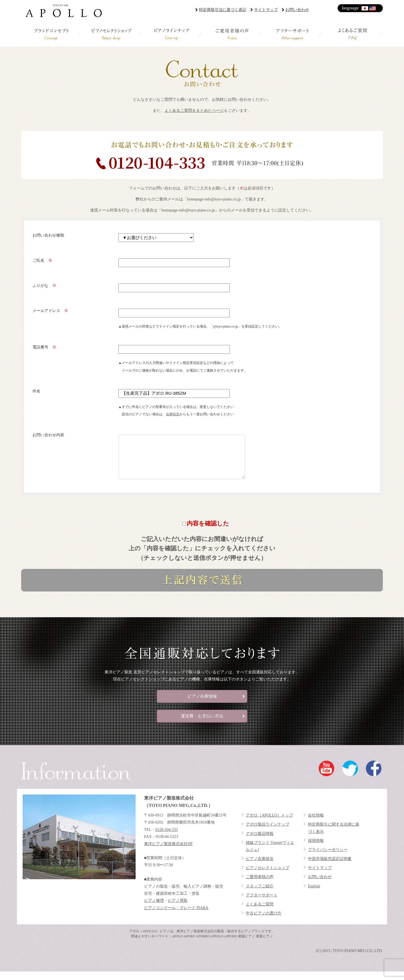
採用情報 (316, 849)
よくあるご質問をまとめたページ (194, 111)
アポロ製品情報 (260, 842)
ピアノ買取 (178, 909)
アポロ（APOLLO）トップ (269, 824)
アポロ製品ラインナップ (268, 833)
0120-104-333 (167, 838)
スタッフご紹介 (260, 895)
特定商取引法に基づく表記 (223, 10)
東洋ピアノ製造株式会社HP (168, 852)
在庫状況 (173, 414)
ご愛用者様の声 (232, 34)
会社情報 (316, 824)
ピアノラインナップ (172, 34)
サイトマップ (266, 10)
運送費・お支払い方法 (202, 724)
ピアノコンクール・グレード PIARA (176, 916)
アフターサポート (292, 34)
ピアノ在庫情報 (202, 705)
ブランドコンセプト (51, 34)
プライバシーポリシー (328, 858)
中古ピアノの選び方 (264, 922)
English (373, 8)
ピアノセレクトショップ (111, 34)
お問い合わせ (297, 10)
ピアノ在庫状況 (260, 867)
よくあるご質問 (353, 34)
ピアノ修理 (154, 909)
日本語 (365, 8)
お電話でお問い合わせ (202, 155)
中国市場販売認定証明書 (330, 867)
